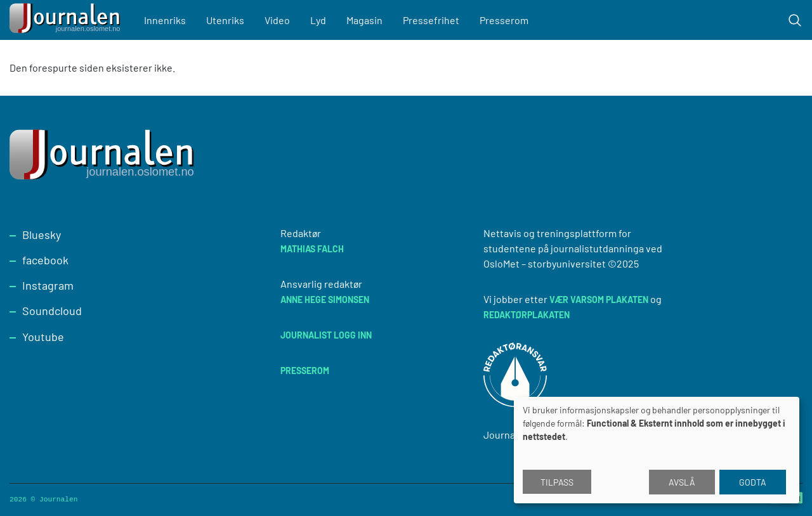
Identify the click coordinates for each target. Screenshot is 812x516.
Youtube (43, 337)
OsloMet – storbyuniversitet (545, 263)
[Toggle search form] (795, 20)
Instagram (48, 285)
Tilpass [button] (557, 482)
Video (277, 20)
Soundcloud (52, 311)
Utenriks (225, 20)
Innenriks (165, 20)
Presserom (504, 20)
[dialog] (657, 450)
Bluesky (42, 235)
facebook (45, 260)
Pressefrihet (431, 20)
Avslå (682, 482)
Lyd (318, 20)
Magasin (364, 20)
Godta (753, 482)
